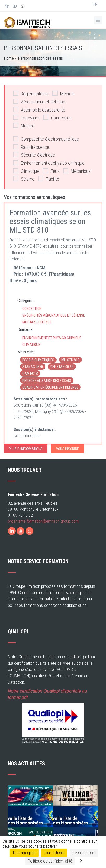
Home (9, 58)
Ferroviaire (26, 117)
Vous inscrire (67, 449)
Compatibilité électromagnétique (46, 139)
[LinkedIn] (12, 542)
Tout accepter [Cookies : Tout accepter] (24, 853)
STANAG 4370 (33, 367)
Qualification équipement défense (50, 387)
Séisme (24, 179)
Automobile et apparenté (39, 110)
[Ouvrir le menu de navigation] (98, 20)
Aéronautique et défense (39, 102)
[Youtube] (21, 542)
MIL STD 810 (70, 360)
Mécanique (77, 171)
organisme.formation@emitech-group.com (43, 532)
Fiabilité (49, 179)
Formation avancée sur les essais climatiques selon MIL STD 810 (50, 221)
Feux (51, 171)
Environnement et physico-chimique (49, 163)
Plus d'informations (26, 449)
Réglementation (31, 93)
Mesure (24, 126)
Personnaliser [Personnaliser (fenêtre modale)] (84, 853)
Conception (57, 117)
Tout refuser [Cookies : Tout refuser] (54, 853)
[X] (29, 542)
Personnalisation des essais (47, 381)
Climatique (26, 171)
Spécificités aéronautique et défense (54, 315)
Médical (63, 93)
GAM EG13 (30, 374)
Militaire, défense (37, 322)
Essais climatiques (38, 360)
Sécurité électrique (34, 155)
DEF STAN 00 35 (62, 367)
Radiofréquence (31, 147)
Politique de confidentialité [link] (50, 861)
